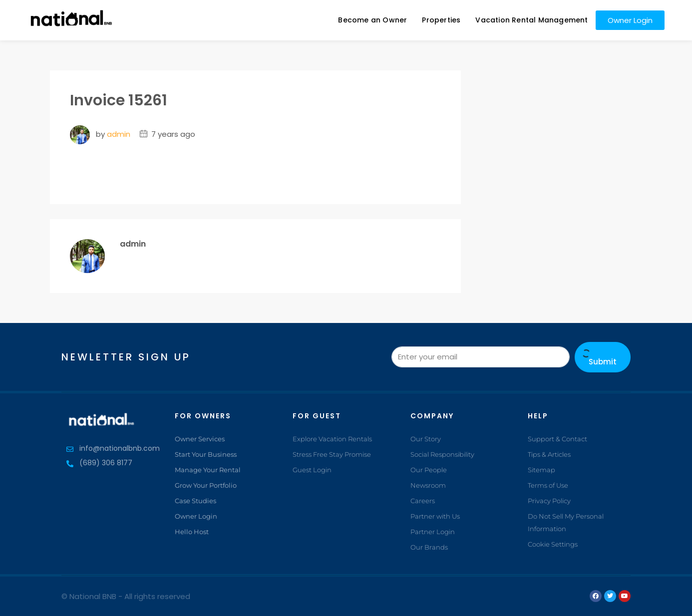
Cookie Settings (553, 544)
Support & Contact (557, 439)
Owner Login (196, 516)
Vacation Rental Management (531, 20)
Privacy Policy (549, 501)
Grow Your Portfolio (206, 485)
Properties (441, 20)
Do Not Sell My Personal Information (566, 522)
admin (119, 134)
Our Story (426, 439)
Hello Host (192, 532)
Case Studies (195, 501)
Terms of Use (548, 485)
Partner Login (433, 532)
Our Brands (429, 547)
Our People (429, 470)
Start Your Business (206, 454)
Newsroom (428, 485)
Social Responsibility (442, 454)
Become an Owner (372, 20)
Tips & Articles (549, 454)
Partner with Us (435, 516)
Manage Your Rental (208, 470)
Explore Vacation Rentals (332, 439)
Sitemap (541, 470)
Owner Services (200, 439)
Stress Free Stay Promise (332, 454)
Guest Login (312, 470)
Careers (423, 501)
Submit (603, 358)
